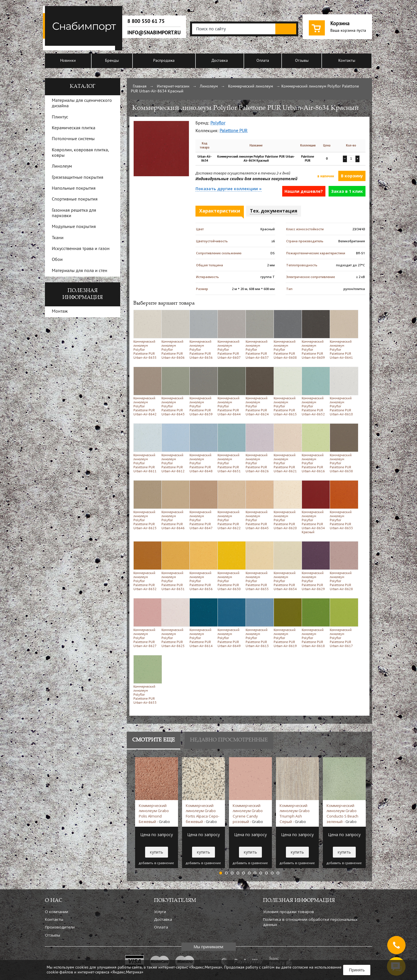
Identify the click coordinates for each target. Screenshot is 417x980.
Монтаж (60, 312)
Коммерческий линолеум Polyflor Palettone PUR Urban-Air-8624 (259, 391)
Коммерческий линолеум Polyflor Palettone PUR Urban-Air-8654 (287, 566)
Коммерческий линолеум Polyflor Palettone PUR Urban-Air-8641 (343, 335)
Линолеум (209, 87)
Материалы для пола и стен (80, 271)
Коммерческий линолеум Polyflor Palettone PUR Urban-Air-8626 (259, 448)
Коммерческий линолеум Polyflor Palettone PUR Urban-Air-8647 (202, 505)
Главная (140, 87)
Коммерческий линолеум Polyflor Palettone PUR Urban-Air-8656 (202, 566)
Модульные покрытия (74, 227)
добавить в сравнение (156, 863)
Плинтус (60, 117)
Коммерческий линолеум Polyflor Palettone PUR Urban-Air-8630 (231, 566)
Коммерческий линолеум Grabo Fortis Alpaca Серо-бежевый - (202, 814)
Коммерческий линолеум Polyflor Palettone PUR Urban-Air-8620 (287, 505)
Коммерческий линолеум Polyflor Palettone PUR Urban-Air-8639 (202, 391)
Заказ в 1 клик (347, 191)
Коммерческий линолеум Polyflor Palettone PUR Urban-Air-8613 (259, 623)
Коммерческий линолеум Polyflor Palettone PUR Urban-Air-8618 (315, 623)
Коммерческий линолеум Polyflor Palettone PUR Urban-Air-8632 (146, 566)
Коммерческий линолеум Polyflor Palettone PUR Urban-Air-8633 (343, 505)
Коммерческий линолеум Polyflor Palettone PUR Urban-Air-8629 (315, 566)
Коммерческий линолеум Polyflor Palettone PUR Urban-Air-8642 (146, 391)
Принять (357, 970)
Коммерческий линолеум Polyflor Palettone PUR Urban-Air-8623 (146, 505)
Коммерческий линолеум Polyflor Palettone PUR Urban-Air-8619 (287, 623)
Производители (60, 927)
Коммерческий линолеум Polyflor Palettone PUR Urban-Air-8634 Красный (315, 507)
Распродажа (164, 61)
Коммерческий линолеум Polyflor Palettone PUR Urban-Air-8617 (343, 623)
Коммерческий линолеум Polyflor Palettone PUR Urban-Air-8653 (146, 680)
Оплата (263, 61)
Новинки (68, 61)
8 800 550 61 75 (146, 21)
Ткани (58, 238)
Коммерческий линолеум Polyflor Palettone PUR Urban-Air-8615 (287, 391)
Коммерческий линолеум (251, 87)
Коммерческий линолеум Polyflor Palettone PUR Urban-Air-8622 (231, 505)
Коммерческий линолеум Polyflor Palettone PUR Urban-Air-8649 (231, 623)
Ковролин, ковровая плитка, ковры (80, 153)
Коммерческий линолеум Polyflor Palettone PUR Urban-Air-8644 (231, 391)
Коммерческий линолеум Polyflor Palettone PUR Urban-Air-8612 (174, 448)
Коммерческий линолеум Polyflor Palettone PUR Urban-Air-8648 (202, 448)
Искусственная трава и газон (81, 249)
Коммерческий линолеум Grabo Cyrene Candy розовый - (248, 814)
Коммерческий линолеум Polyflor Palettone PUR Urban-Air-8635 (146, 335)
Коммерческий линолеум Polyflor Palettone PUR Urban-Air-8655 (259, 566)
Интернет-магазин (173, 87)
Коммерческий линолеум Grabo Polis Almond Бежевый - (154, 814)
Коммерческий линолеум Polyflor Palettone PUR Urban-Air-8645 (259, 505)
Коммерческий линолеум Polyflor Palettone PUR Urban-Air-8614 (202, 623)
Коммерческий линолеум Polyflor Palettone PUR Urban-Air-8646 (174, 505)
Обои (57, 260)
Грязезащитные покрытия (78, 178)
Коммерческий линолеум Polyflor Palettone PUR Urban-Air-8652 (315, 391)
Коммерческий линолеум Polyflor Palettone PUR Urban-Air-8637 (259, 335)
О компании (57, 912)
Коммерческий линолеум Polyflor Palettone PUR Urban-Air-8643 (174, 391)
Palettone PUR (234, 131)
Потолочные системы (73, 139)
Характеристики (220, 211)
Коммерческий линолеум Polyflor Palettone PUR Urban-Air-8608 (287, 335)
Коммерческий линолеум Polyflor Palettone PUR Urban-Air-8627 (146, 623)
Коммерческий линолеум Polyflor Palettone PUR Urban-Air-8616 (315, 448)
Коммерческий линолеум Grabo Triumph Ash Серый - (295, 814)
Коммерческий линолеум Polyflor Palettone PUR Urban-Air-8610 (343, 391)
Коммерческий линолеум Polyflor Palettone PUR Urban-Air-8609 (315, 335)
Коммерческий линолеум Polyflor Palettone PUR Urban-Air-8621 (287, 448)
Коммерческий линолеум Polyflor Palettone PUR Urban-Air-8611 (146, 448)
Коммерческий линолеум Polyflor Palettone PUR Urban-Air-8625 (174, 623)
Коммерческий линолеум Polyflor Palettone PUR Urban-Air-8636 (202, 335)
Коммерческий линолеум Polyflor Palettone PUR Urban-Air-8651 (231, 448)
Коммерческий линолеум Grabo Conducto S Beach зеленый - (342, 814)
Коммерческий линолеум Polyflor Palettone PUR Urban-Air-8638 (343, 448)
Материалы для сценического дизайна (82, 103)
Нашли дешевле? (304, 191)
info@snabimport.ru (154, 33)
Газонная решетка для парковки (74, 213)
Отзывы (302, 61)
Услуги (160, 912)
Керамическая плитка (74, 128)
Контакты (347, 61)
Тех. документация (274, 211)
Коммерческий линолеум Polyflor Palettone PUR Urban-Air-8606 (174, 335)
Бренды (112, 61)
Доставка (220, 61)
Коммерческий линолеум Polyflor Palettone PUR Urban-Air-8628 (343, 566)
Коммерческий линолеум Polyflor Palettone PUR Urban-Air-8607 (231, 335)
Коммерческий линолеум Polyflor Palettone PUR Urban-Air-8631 (174, 566)
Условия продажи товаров (288, 912)
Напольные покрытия (74, 189)
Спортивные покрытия (75, 199)
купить (157, 852)
